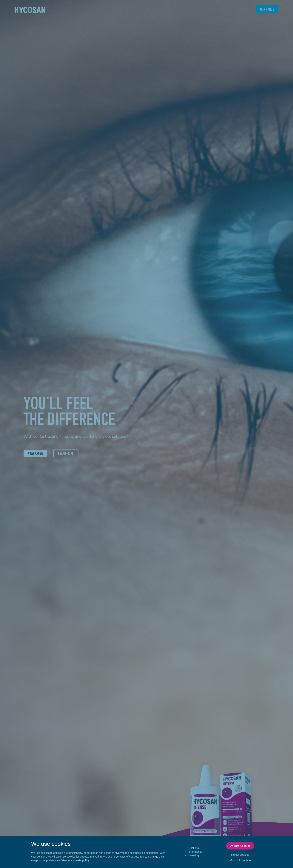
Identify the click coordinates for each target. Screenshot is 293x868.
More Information (240, 860)
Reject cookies (240, 855)
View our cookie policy (76, 860)
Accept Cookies (240, 846)
